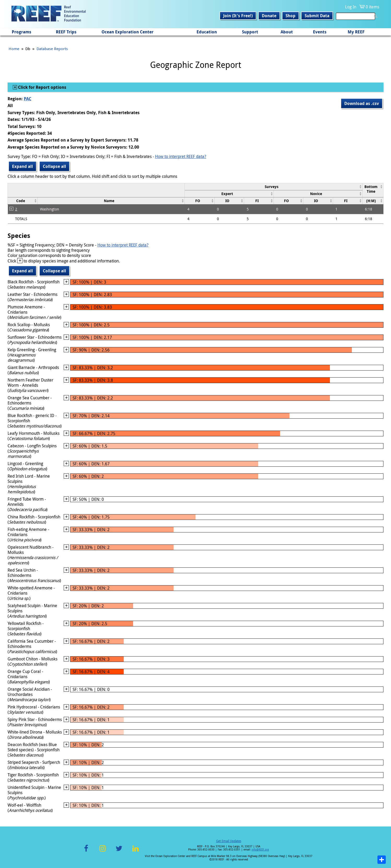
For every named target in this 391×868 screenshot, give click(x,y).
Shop (291, 16)
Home (14, 49)
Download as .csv (362, 103)
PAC (28, 99)
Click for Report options (42, 87)
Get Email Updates (229, 841)
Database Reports (52, 49)
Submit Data (317, 16)
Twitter (119, 851)
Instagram (103, 851)
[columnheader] (274, 187)
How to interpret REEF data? (181, 156)
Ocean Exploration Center (128, 32)
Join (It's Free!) (238, 16)
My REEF (356, 32)
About (287, 32)
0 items (372, 7)
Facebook (86, 851)
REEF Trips (66, 32)
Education (207, 32)
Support (250, 32)
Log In (351, 7)
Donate (269, 16)
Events (320, 32)
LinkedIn (135, 851)
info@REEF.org (260, 850)
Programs (22, 32)
